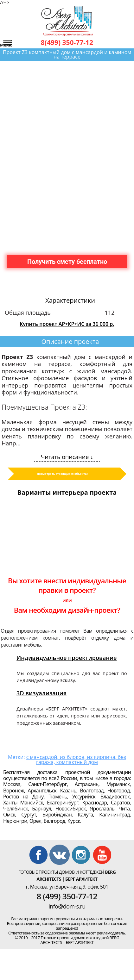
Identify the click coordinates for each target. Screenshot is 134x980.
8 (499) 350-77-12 (67, 896)
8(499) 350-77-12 (67, 42)
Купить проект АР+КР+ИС (67, 324)
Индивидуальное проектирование (67, 658)
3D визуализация (41, 693)
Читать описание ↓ (67, 457)
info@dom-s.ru (67, 906)
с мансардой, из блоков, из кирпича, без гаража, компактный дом (76, 760)
